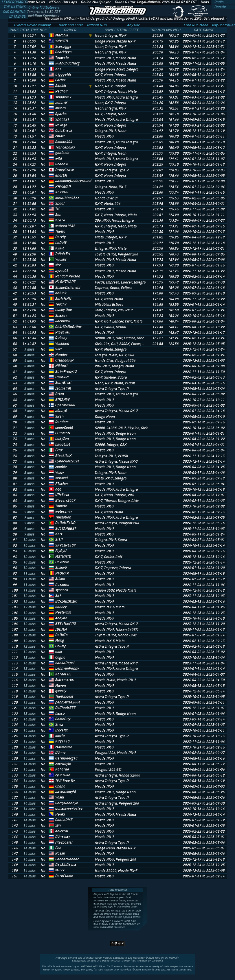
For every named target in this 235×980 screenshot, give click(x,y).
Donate (220, 7)
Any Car (133, 25)
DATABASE (18, 16)
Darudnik (157, 961)
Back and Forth (71, 25)
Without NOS (97, 25)
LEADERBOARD (14, 2)
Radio (219, 2)
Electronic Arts (151, 970)
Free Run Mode (196, 25)
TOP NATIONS (15, 7)
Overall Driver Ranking (33, 25)
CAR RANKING (15, 12)
